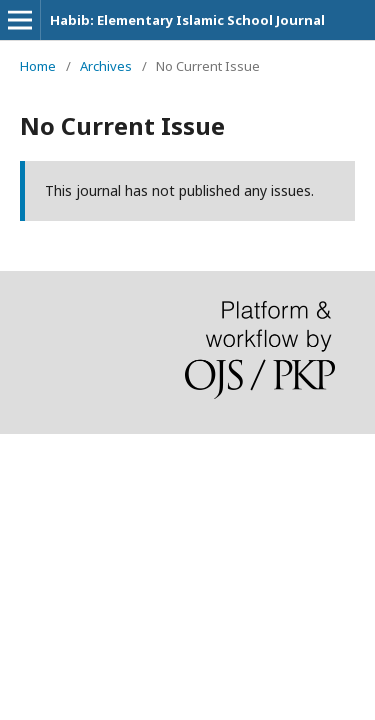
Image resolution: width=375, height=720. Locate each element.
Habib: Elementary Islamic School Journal (187, 20)
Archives (106, 66)
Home (38, 66)
